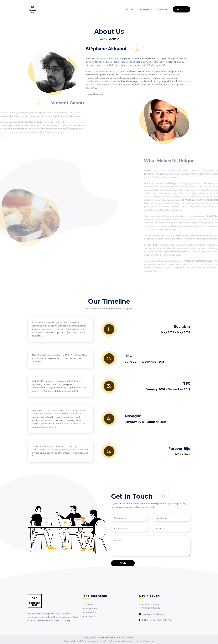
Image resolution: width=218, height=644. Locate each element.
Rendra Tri (115, 641)
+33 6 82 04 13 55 (151, 605)
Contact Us (89, 617)
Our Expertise (90, 609)
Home (129, 9)
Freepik (108, 641)
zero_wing (131, 641)
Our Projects (145, 9)
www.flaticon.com (147, 641)
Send (123, 563)
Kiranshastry (91, 641)
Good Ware (81, 641)
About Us (162, 9)
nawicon (123, 641)
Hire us (182, 9)
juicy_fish (101, 641)
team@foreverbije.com (154, 614)
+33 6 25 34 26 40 (151, 608)
